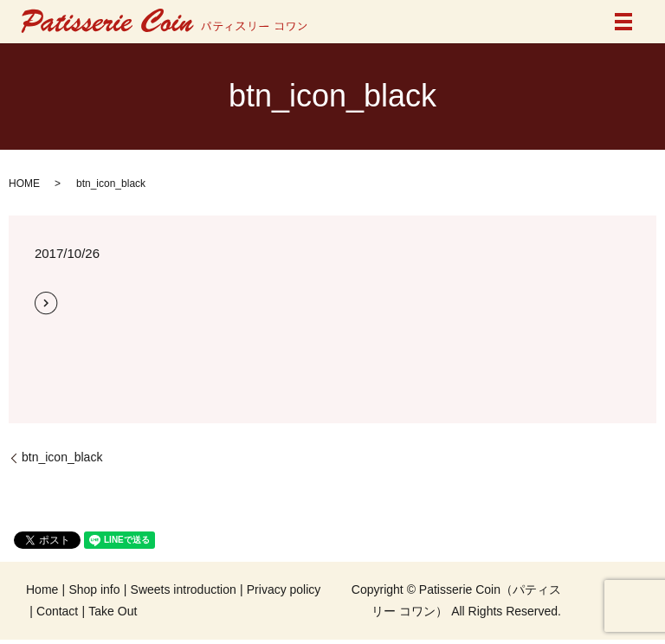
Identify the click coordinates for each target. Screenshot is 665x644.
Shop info (94, 589)
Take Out (113, 611)
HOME (24, 184)
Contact (57, 611)
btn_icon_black (62, 457)
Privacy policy (284, 589)
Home (42, 589)
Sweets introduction (184, 589)
